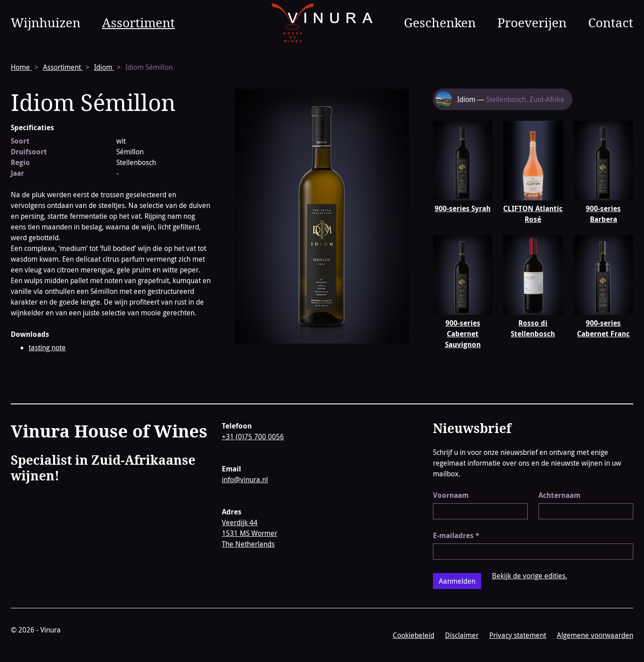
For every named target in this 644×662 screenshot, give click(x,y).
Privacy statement (518, 635)
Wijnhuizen (46, 22)
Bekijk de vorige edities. (530, 576)
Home (21, 67)
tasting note (47, 348)
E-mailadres (456, 535)
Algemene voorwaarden (595, 635)
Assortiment (138, 22)
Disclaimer (462, 635)
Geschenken (440, 22)
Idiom (104, 67)
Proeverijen (532, 22)
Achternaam (559, 495)
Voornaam (451, 495)
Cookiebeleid (413, 635)
